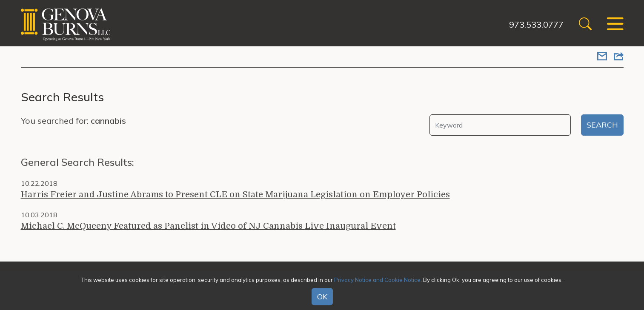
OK (322, 297)
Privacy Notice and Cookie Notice (377, 280)
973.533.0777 (536, 24)
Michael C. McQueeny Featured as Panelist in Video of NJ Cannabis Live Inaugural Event (208, 226)
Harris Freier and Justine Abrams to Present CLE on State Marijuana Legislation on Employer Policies (235, 195)
